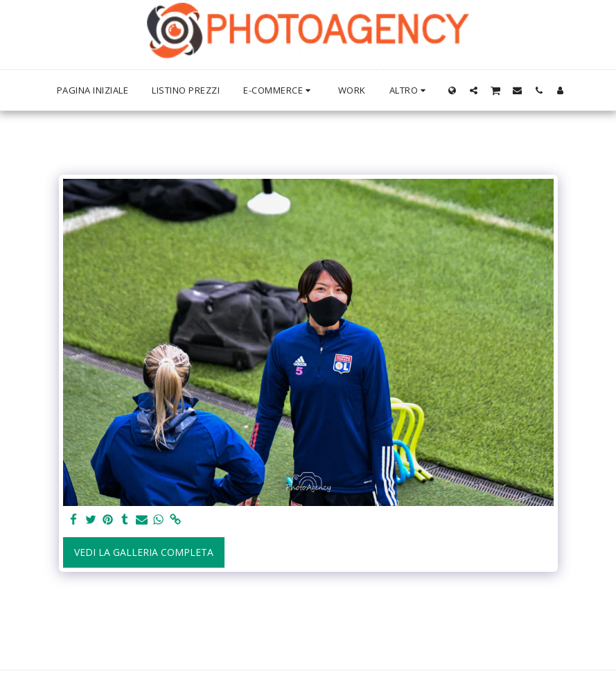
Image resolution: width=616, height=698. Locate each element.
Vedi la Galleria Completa (144, 552)
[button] (474, 90)
